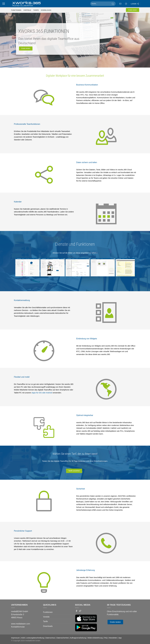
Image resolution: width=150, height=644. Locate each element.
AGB (23, 638)
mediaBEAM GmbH (33, 641)
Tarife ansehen (74, 471)
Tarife (36, 10)
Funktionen (16, 10)
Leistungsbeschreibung (35, 638)
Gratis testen (133, 10)
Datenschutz (50, 638)
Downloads (46, 10)
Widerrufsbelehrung (95, 638)
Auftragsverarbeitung (78, 638)
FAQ (106, 638)
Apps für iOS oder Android (42, 393)
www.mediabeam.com (21, 624)
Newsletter (113, 638)
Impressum (15, 638)
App (120, 638)
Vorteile (27, 10)
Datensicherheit (62, 638)
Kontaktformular (18, 627)
